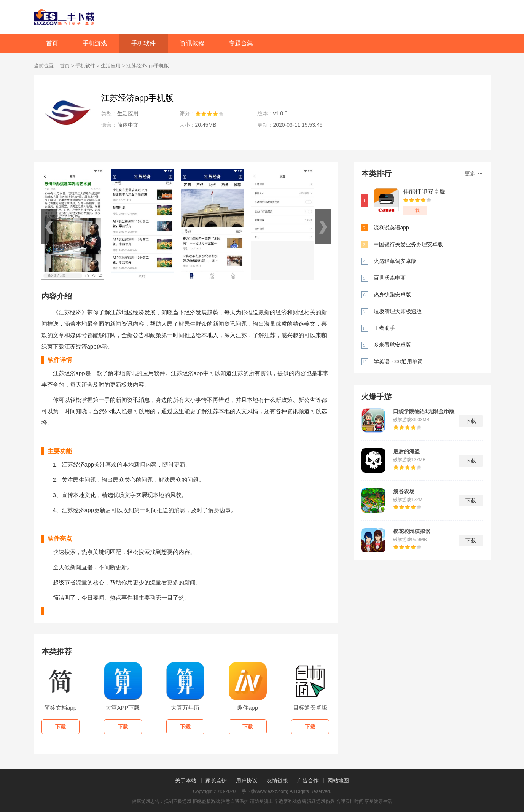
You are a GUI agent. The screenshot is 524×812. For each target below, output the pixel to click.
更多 (473, 174)
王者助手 (384, 328)
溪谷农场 (404, 491)
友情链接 (277, 780)
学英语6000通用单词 (398, 361)
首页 (52, 43)
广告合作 (308, 780)
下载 (415, 210)
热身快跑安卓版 (392, 295)
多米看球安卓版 (392, 345)
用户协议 (247, 780)
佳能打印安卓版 (424, 192)
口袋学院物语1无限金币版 (424, 411)
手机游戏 (95, 43)
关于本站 (186, 780)
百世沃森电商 (390, 278)
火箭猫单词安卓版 (395, 261)
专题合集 (241, 43)
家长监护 (216, 780)
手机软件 (143, 43)
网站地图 (338, 780)
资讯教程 (192, 43)
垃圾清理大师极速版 (398, 311)
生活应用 (111, 66)
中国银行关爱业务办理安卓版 (408, 244)
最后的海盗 (406, 451)
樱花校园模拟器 (412, 531)
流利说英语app (391, 228)
